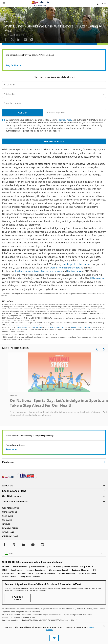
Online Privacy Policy (74, 567)
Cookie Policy (55, 567)
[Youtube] (33, 545)
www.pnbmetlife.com (57, 327)
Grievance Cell (8, 573)
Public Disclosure (20, 567)
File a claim (7, 516)
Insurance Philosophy (46, 573)
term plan (39, 271)
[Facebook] (6, 39)
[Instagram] (42, 545)
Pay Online (7, 520)
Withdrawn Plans (10, 536)
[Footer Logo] (9, 479)
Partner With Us (10, 512)
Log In (101, 4)
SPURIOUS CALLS (18, 598)
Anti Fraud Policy (25, 573)
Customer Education (81, 570)
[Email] (25, 39)
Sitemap (6, 567)
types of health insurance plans (66, 268)
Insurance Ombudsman (36, 570)
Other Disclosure (38, 567)
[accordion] (54, 462)
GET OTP (22, 113)
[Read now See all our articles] (13, 450)
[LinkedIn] (19, 39)
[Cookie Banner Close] (104, 626)
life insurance (74, 271)
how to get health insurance (77, 264)
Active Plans (8, 532)
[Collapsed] (105, 462)
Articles (6, 524)
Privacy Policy (66, 120)
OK (54, 638)
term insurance (54, 271)
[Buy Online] (14, 66)
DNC (95, 570)
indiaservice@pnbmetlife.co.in (82, 327)
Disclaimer (91, 567)
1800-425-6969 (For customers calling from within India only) (33, 562)
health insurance (24, 271)
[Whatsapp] (32, 39)
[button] (4, 3)
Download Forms (10, 528)
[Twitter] (12, 39)
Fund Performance (11, 508)
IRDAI (5, 570)
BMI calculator (97, 278)
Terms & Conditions (87, 573)
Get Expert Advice (54, 141)
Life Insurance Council (59, 570)
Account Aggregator (67, 573)
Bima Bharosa (16, 570)
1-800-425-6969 (21, 327)
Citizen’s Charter (9, 577)
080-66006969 (37, 327)
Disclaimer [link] (9, 462)
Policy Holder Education (30, 577)
